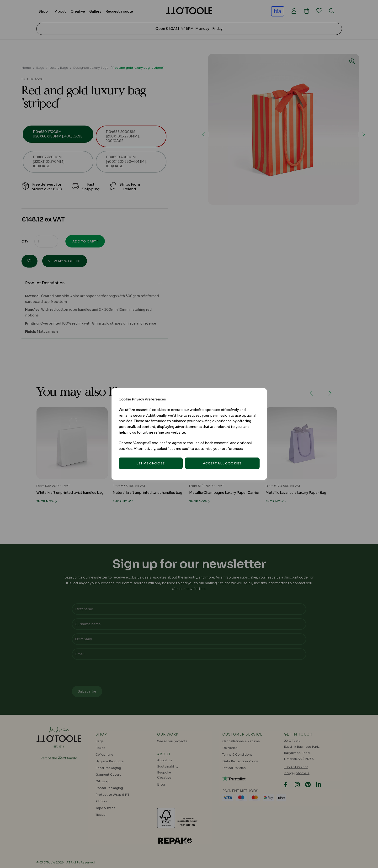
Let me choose (150, 463)
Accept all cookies (222, 463)
